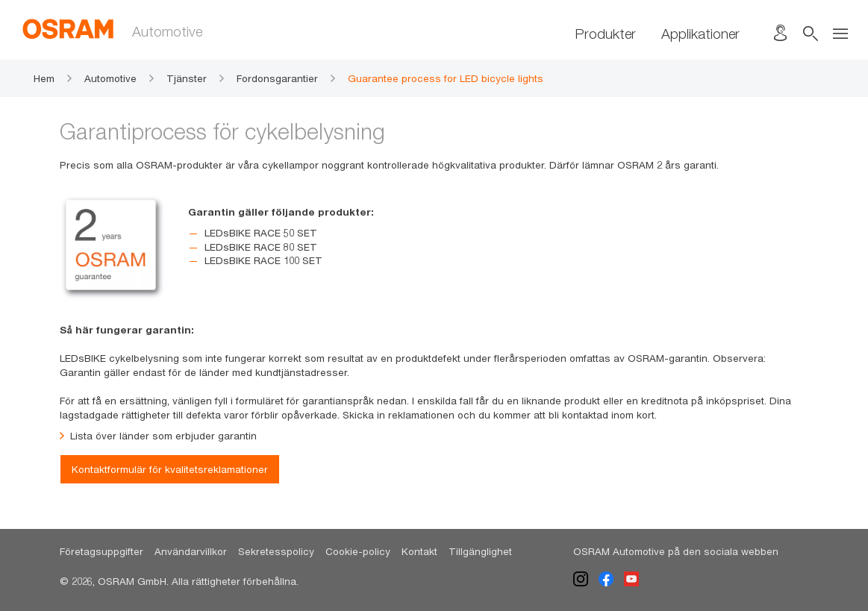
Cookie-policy (358, 551)
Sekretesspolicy (276, 551)
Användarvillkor (191, 551)
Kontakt (419, 551)
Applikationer (700, 34)
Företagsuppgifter (102, 551)
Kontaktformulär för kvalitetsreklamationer (170, 469)
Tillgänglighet (480, 551)
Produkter (605, 34)
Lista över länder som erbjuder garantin (158, 436)
